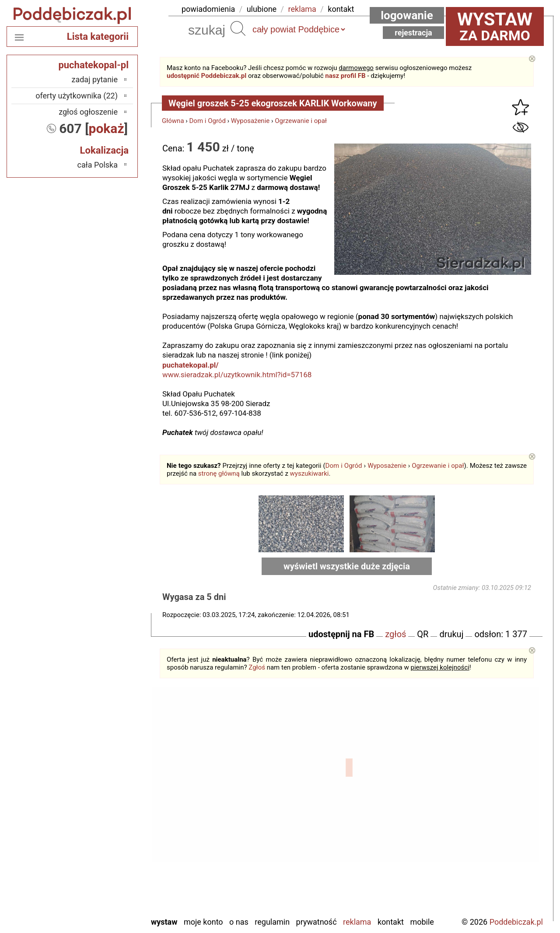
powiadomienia (208, 9)
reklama (302, 9)
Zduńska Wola (95, 909)
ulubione (262, 9)
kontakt (341, 9)
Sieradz (106, 850)
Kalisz (108, 803)
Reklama (357, 922)
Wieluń (107, 886)
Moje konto (203, 922)
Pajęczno (103, 838)
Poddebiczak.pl (516, 922)
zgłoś (395, 634)
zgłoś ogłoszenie (88, 112)
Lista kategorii (98, 37)
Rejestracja (413, 33)
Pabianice (102, 826)
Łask (110, 779)
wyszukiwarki (310, 474)
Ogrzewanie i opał (301, 121)
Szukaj (238, 28)
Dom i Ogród (208, 121)
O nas (239, 922)
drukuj (451, 634)
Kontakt (391, 922)
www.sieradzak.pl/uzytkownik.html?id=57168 (237, 375)
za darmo (495, 26)
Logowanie (407, 15)
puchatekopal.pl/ (191, 365)
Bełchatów (101, 767)
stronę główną (219, 474)
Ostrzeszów (99, 815)
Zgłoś (257, 667)
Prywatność (317, 922)
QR (423, 634)
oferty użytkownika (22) (77, 96)
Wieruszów (100, 897)
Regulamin (272, 922)
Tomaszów (100, 862)
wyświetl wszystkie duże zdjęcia (347, 566)
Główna (173, 121)
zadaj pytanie (94, 79)
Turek (109, 874)
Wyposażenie (250, 121)
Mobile (422, 922)
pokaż (107, 128)
